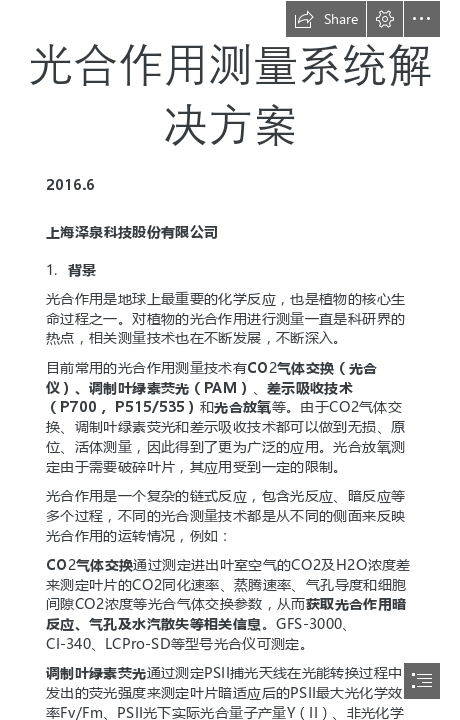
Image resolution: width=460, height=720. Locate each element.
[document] (230, 360)
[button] (326, 19)
